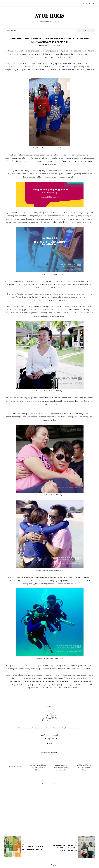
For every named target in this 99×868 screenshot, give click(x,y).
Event (51, 744)
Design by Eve (55, 865)
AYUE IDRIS (50, 16)
